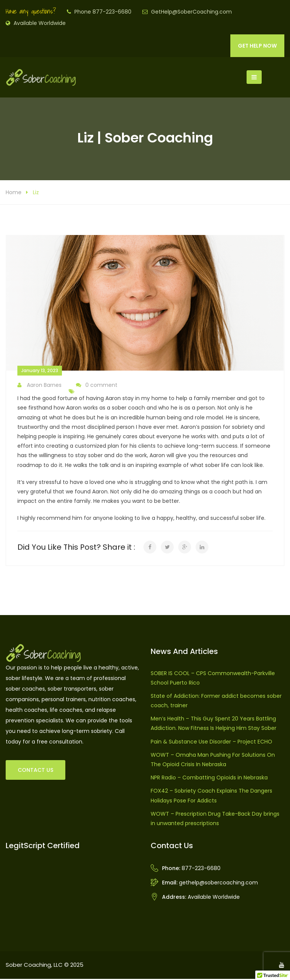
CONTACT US (35, 771)
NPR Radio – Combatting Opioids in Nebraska (209, 779)
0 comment (97, 386)
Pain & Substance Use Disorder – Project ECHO (211, 743)
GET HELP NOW (257, 46)
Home (14, 193)
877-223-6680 (201, 869)
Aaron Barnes (39, 386)
